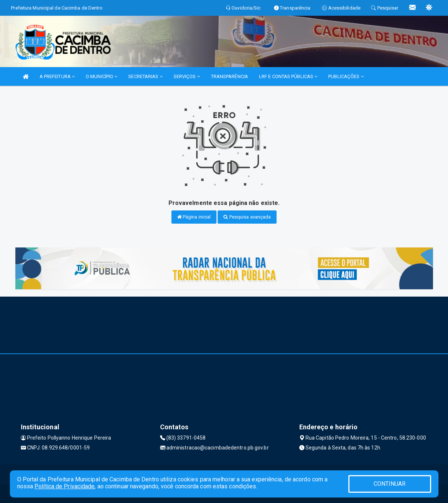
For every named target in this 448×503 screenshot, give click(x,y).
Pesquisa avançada (247, 217)
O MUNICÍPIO (101, 76)
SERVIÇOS (187, 76)
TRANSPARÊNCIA (229, 76)
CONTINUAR (390, 484)
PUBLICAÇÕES (346, 76)
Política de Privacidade (64, 486)
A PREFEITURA (57, 76)
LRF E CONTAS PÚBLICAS (288, 76)
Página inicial (194, 217)
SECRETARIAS (145, 76)
